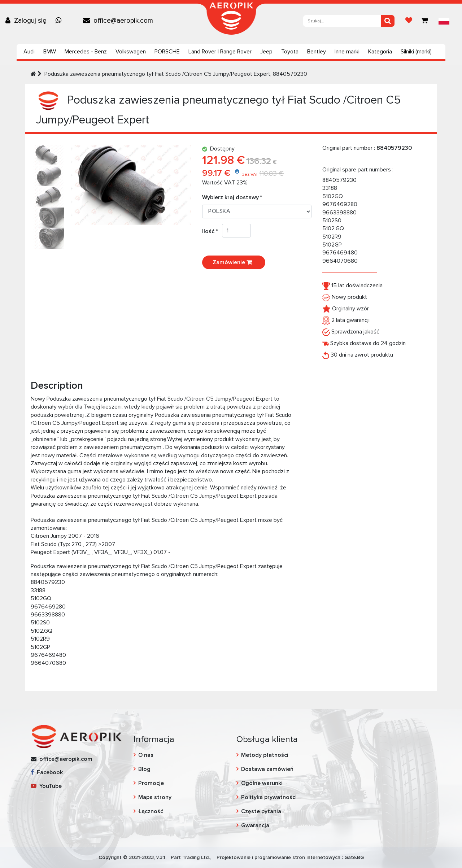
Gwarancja (255, 825)
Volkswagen (131, 52)
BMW (50, 52)
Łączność (151, 811)
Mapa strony (155, 797)
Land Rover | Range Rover (220, 52)
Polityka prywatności (269, 797)
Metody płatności (265, 755)
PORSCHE (167, 52)
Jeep (266, 52)
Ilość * (212, 231)
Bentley (317, 52)
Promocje (151, 783)
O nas (146, 755)
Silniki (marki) (416, 52)
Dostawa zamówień (267, 769)
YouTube (46, 786)
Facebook (47, 772)
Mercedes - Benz (86, 52)
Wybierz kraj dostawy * (232, 197)
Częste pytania (261, 811)
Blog (144, 769)
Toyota (290, 52)
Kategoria (380, 52)
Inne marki (347, 52)
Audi (29, 52)
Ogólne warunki (262, 783)
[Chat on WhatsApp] (60, 21)
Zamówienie (234, 262)
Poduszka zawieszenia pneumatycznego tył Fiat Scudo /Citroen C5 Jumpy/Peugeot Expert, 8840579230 (176, 74)
